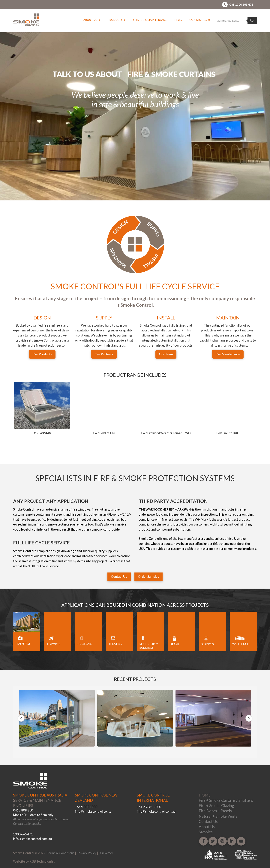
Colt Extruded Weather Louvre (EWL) (228, 433)
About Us (207, 827)
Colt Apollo (42, 433)
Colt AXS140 (104, 433)
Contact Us (208, 821)
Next (249, 718)
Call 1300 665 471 (241, 4)
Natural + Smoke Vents (218, 816)
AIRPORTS (53, 644)
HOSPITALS (23, 644)
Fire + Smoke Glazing (216, 805)
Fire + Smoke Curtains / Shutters (226, 800)
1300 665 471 (23, 834)
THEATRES (115, 644)
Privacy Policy (86, 853)
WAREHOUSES (241, 644)
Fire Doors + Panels (215, 811)
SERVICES (208, 644)
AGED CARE (85, 644)
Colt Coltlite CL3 (166, 433)
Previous (21, 718)
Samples (206, 832)
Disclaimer (106, 853)
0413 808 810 (23, 810)
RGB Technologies (42, 861)
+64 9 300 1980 (86, 807)
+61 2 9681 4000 (149, 807)
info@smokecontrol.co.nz (93, 811)
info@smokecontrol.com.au (32, 839)
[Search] (252, 21)
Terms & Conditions (61, 853)
